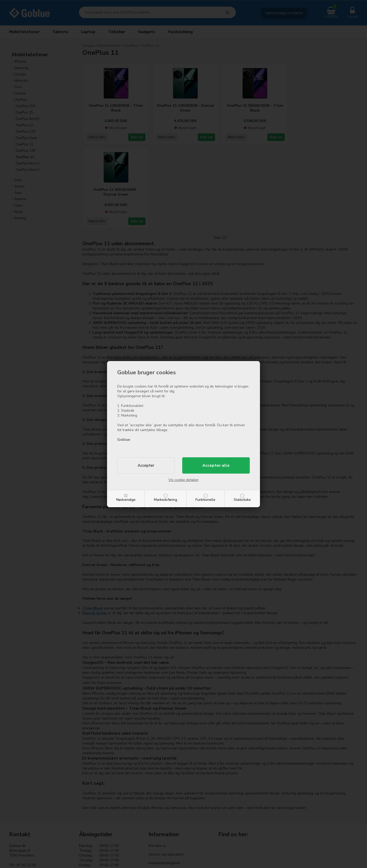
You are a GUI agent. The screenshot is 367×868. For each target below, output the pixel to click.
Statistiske (242, 500)
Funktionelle (205, 500)
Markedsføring (166, 500)
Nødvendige (126, 500)
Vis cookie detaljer (183, 480)
